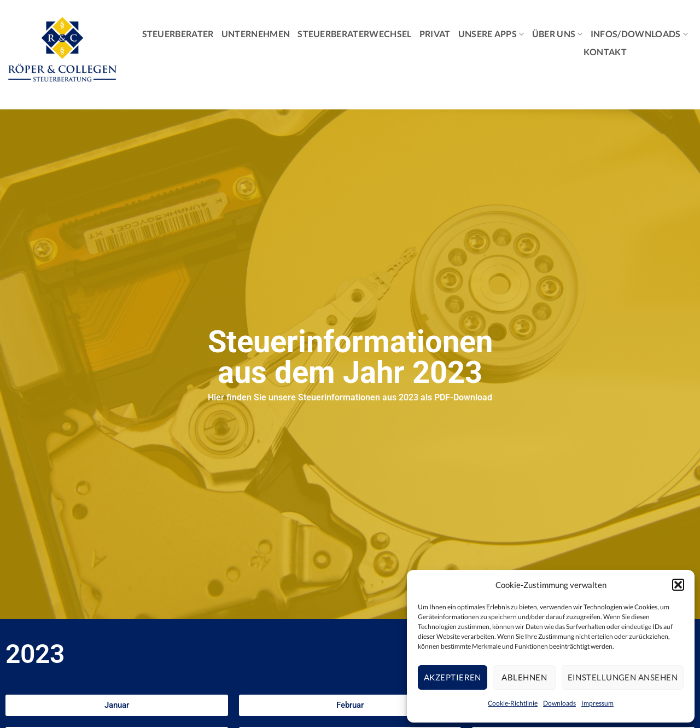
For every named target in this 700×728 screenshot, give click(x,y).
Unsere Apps (491, 34)
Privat (435, 34)
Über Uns (558, 34)
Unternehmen (256, 34)
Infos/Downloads (639, 34)
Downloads (559, 703)
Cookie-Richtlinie (513, 703)
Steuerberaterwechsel (354, 34)
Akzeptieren (453, 677)
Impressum (597, 703)
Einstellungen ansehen (623, 677)
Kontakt (605, 52)
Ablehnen (524, 677)
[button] (678, 585)
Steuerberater (178, 34)
